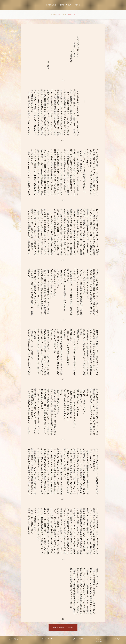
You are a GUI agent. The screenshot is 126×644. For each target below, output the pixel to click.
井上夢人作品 (51, 5)
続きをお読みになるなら (63, 627)
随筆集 (78, 5)
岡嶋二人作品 (66, 5)
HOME (53, 15)
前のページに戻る (79, 639)
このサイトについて (16, 639)
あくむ (65, 15)
